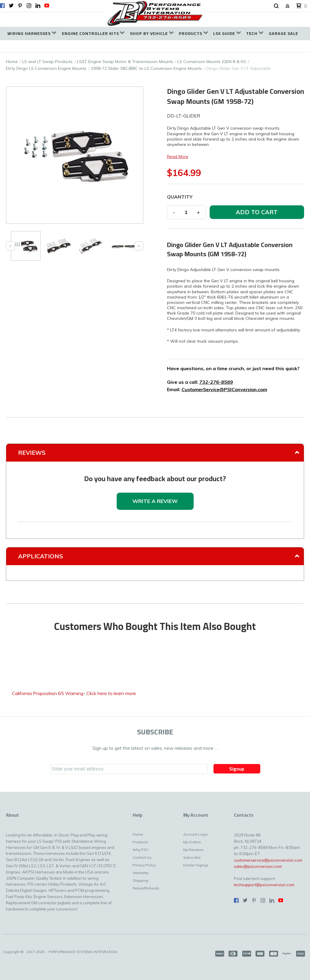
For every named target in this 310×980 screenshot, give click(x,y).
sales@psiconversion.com (258, 866)
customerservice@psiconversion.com (268, 860)
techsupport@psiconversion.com (264, 885)
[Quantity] (186, 212)
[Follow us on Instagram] (29, 6)
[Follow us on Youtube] (47, 6)
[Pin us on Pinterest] (20, 6)
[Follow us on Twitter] (11, 6)
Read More (178, 157)
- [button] (174, 212)
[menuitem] (32, 34)
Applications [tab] (41, 556)
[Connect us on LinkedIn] (38, 6)
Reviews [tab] (32, 453)
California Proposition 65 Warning (48, 693)
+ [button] (198, 212)
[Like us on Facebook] (2, 6)
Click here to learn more (111, 693)
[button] (276, 6)
